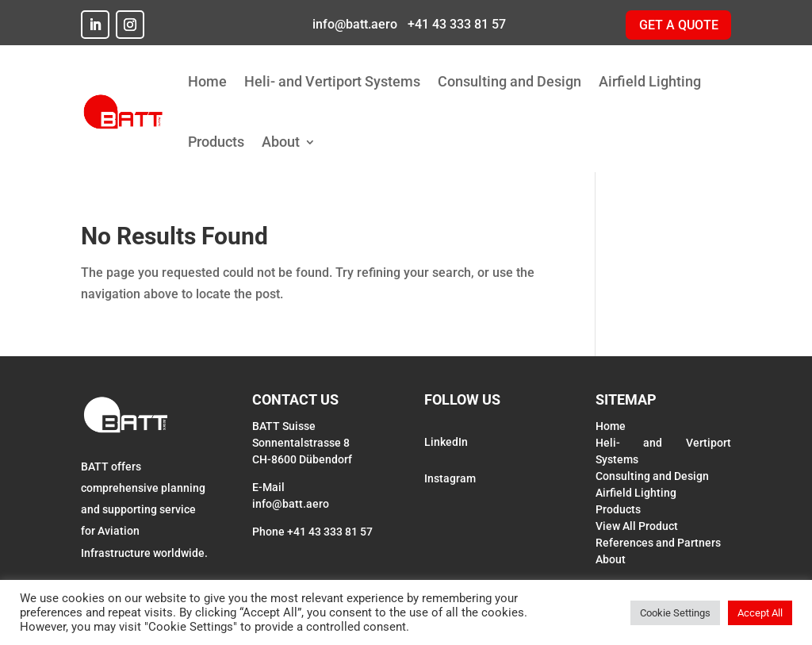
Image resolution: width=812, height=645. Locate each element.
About (281, 142)
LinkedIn (446, 442)
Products (216, 142)
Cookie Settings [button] (675, 613)
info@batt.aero (353, 24)
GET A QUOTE (679, 25)
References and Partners (658, 543)
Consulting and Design (509, 81)
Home (207, 81)
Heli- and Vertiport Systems (332, 81)
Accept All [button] (760, 613)
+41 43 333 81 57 (455, 24)
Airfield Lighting (650, 81)
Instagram (450, 478)
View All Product (637, 526)
